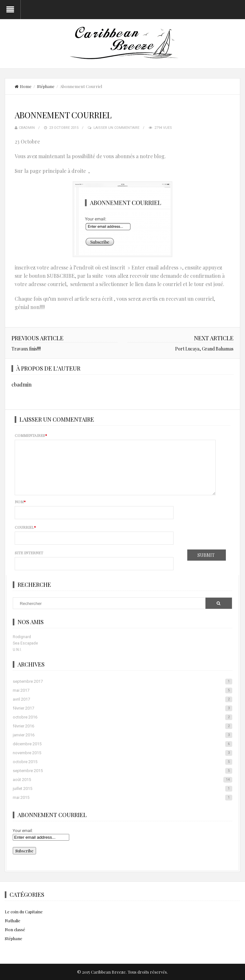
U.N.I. (17, 650)
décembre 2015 (122, 744)
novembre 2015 (122, 753)
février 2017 (122, 708)
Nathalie (13, 921)
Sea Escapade (25, 643)
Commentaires (31, 435)
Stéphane (46, 86)
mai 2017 (122, 690)
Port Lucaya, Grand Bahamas (204, 349)
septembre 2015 (122, 771)
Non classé (15, 929)
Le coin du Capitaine (24, 912)
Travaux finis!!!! (26, 349)
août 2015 (122, 780)
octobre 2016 (122, 717)
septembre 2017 (122, 682)
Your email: (23, 831)
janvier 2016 (122, 735)
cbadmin (27, 128)
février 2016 (122, 726)
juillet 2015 (122, 789)
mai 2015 (122, 798)
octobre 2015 (122, 762)
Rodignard (22, 637)
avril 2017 (122, 699)
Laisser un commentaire (116, 128)
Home (23, 86)
